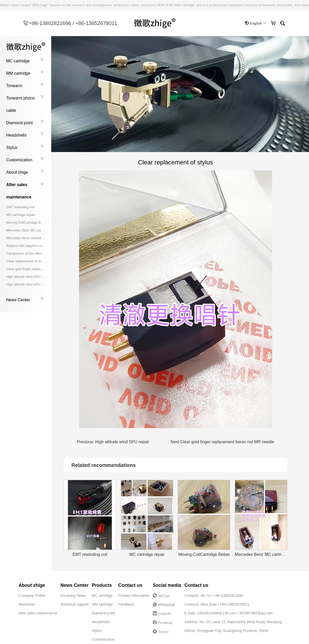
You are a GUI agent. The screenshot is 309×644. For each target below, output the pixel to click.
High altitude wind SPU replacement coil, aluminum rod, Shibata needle (26, 284)
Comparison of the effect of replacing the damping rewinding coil (26, 253)
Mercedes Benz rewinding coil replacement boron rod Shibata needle (26, 238)
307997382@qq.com (256, 613)
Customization (19, 160)
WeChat (166, 597)
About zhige (17, 172)
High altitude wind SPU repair (26, 277)
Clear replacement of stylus (26, 261)
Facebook (165, 623)
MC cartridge (18, 61)
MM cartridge (18, 73)
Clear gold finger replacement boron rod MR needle (26, 269)
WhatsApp (165, 606)
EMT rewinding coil (20, 207)
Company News (73, 596)
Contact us (130, 585)
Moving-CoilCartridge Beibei (26, 223)
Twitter (163, 632)
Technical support (75, 604)
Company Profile (32, 596)
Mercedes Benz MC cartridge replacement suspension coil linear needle (26, 230)
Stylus (12, 148)
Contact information (134, 596)
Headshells (16, 135)
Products (102, 585)
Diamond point (19, 123)
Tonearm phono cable (20, 104)
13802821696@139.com (216, 613)
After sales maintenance (19, 191)
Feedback (126, 604)
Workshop (27, 604)
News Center (18, 300)
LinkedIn (165, 614)
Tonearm (14, 86)
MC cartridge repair (20, 215)
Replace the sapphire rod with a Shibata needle (26, 246)
